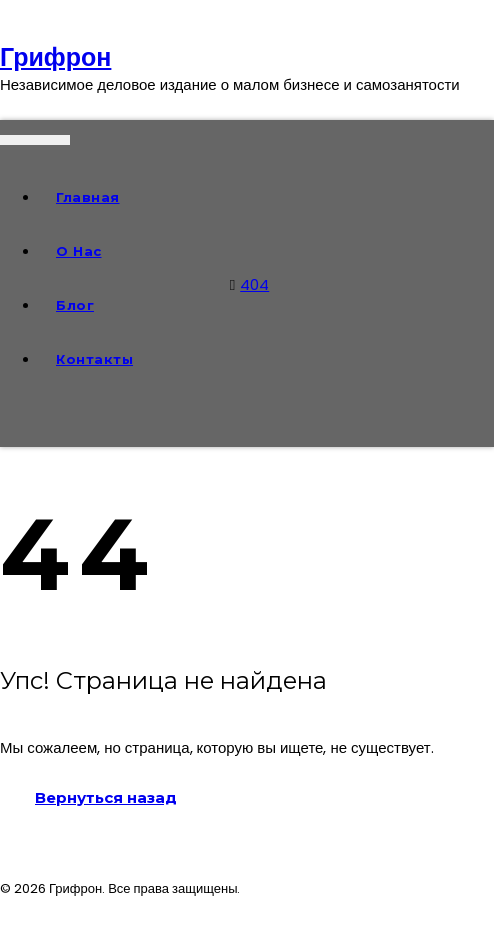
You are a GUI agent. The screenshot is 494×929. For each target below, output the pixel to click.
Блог (75, 305)
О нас (79, 251)
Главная (88, 197)
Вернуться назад (106, 797)
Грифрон (55, 57)
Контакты (94, 359)
